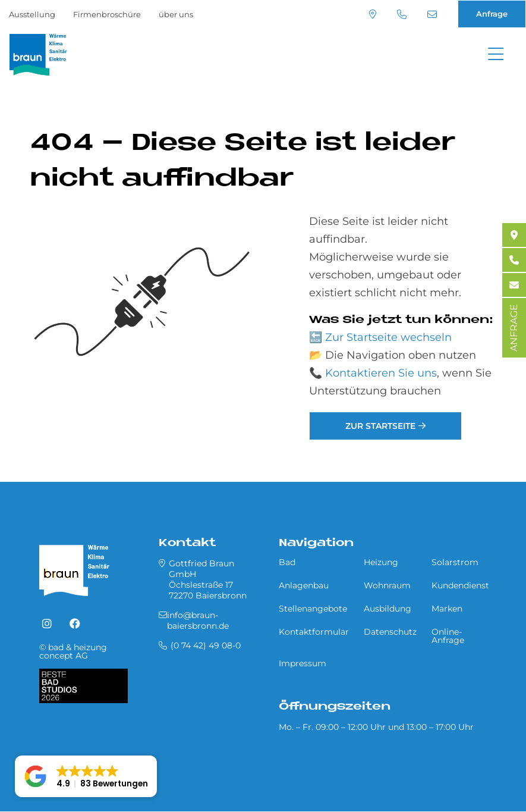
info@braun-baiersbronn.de (432, 14)
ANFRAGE (514, 328)
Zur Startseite (380, 426)
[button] (86, 776)
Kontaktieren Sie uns (381, 373)
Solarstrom (455, 562)
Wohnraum (387, 585)
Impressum (303, 663)
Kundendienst (460, 585)
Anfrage (492, 14)
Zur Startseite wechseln (388, 337)
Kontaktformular (314, 632)
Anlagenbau (304, 585)
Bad (287, 562)
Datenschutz (390, 632)
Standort (373, 14)
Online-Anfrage (448, 636)
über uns (176, 14)
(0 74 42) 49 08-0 (402, 14)
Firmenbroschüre (107, 14)
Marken (447, 609)
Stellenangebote (313, 609)
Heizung (381, 562)
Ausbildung (388, 609)
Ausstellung (32, 14)
